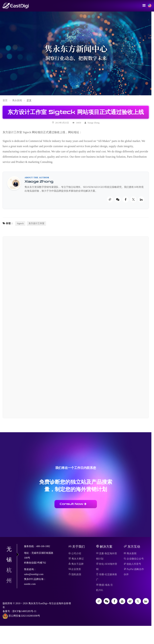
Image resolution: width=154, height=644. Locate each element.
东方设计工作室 (36, 223)
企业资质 (75, 569)
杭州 (9, 575)
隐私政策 (75, 574)
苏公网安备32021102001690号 (21, 616)
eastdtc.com (30, 584)
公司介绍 (75, 553)
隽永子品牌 (76, 564)
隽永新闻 (17, 100)
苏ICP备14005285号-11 (24, 611)
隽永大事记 (76, 559)
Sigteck (20, 223)
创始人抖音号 (133, 564)
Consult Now (73, 504)
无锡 (12, 554)
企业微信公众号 (134, 559)
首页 (5, 100)
